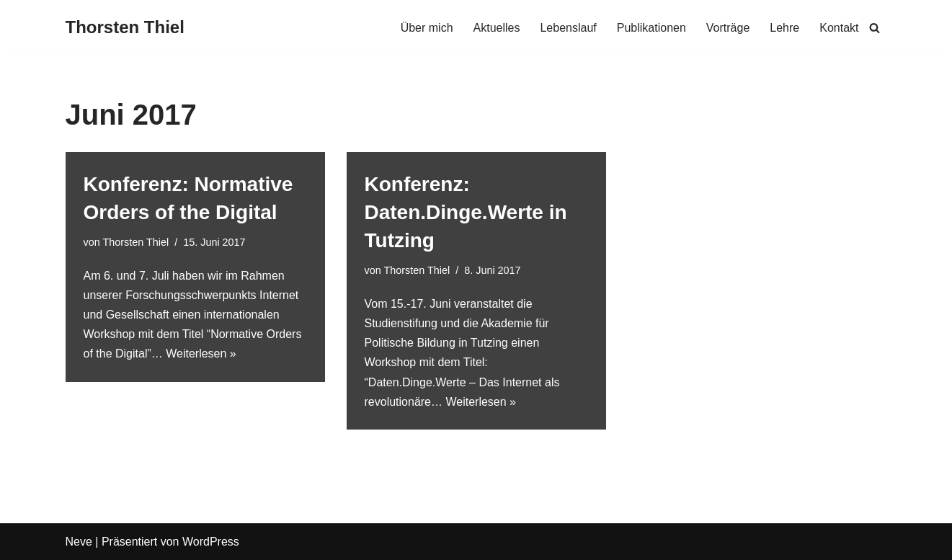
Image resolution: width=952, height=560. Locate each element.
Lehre (784, 28)
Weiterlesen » (201, 354)
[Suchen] (875, 28)
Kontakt (839, 28)
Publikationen (651, 28)
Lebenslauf (568, 28)
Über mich (427, 28)
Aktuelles (497, 28)
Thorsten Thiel (135, 242)
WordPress (211, 542)
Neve (79, 542)
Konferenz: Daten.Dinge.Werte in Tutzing (466, 212)
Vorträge (728, 28)
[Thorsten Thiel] (125, 28)
